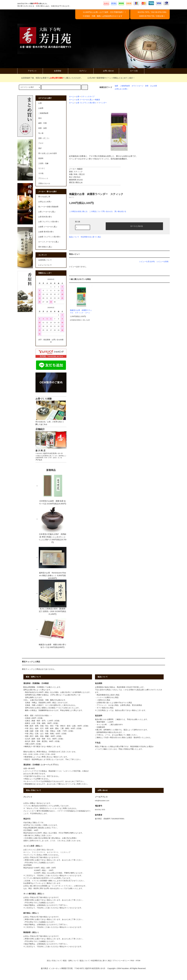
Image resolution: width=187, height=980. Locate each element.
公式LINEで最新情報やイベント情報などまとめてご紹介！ (110, 78)
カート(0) (132, 71)
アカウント (30, 71)
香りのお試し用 (44, 197)
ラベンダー (103, 103)
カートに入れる (134, 226)
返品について (74, 237)
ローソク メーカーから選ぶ (49, 242)
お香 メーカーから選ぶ (85, 100)
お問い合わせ (106, 71)
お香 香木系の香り (45, 217)
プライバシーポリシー (121, 961)
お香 (78, 97)
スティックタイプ (88, 97)
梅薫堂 (98, 100)
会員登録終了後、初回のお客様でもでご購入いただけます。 (50, 78)
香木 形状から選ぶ (45, 247)
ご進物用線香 (125, 86)
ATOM (138, 961)
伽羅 (116, 86)
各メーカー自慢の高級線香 (48, 207)
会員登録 (55, 71)
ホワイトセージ (138, 86)
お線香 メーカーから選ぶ (48, 227)
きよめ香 (154, 86)
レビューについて (45, 265)
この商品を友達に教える (78, 211)
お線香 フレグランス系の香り (49, 237)
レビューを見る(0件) (147, 262)
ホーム (72, 97)
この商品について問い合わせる (101, 211)
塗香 (147, 86)
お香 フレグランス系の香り (86, 103)
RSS (132, 961)
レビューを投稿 (163, 262)
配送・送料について (71, 961)
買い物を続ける (120, 211)
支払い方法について (54, 961)
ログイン (81, 71)
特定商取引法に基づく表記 (91, 237)
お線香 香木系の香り (46, 232)
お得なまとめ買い (121, 89)
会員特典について (45, 260)
